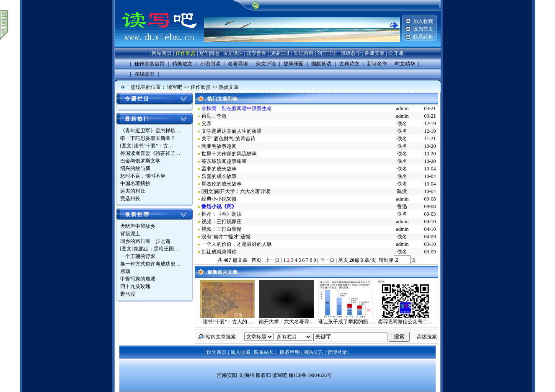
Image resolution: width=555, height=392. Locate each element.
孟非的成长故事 (219, 169)
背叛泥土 (130, 234)
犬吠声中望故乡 (138, 226)
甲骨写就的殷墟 (138, 279)
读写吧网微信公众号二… (405, 322)
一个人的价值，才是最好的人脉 (237, 244)
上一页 (272, 260)
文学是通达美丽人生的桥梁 (232, 131)
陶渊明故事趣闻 (219, 146)
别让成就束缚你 (219, 252)
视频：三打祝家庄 (222, 222)
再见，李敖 (214, 116)
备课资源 (374, 53)
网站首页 (162, 53)
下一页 (327, 260)
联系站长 (423, 37)
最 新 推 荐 (137, 214)
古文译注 (233, 53)
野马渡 (128, 294)
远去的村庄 (133, 191)
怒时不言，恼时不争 (143, 176)
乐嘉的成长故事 (219, 176)
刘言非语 (327, 53)
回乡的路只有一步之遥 (145, 241)
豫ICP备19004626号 (310, 375)
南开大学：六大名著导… (287, 322)
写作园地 (209, 53)
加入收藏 (423, 21)
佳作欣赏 (186, 53)
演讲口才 (280, 53)
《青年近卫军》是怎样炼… (150, 131)
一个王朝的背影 (138, 256)
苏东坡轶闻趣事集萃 (224, 161)
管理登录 (337, 352)
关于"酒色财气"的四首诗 (229, 139)
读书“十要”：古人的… (228, 322)
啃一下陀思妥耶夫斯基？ (148, 138)
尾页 (342, 260)
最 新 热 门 (137, 119)
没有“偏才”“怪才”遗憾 (226, 237)
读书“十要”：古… (154, 146)
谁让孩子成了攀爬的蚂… (346, 322)
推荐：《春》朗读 (222, 214)
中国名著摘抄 (135, 183)
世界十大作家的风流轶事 (229, 154)
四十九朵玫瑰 (135, 286)
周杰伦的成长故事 (222, 184)
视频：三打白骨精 (222, 229)
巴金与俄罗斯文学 (140, 161)
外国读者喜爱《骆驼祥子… (150, 153)
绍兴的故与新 (135, 168)
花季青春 (256, 53)
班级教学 (351, 53)
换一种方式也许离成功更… (150, 264)
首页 (256, 260)
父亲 (207, 124)
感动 (125, 271)
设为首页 (423, 29)
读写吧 (175, 87)
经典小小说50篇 (219, 199)
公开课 (396, 53)
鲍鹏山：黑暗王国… (156, 249)
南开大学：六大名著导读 (243, 191)
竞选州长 (130, 199)
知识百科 (304, 53)
